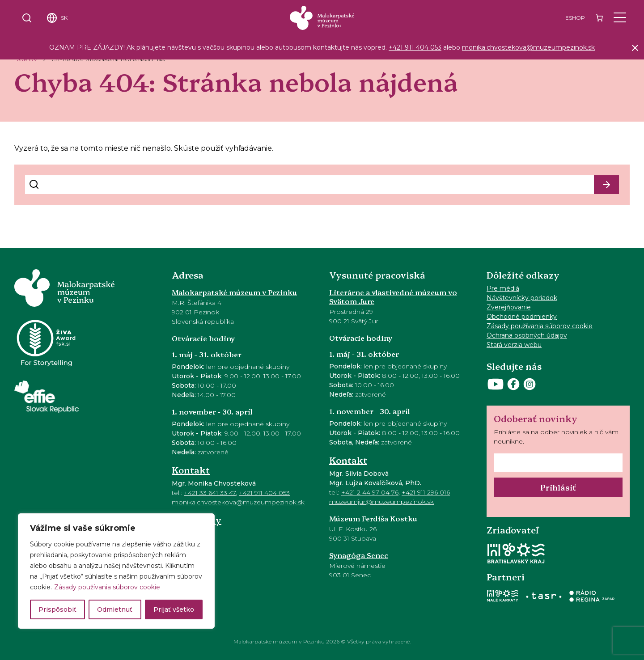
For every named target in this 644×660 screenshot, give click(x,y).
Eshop (575, 18)
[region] (116, 571)
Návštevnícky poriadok (522, 298)
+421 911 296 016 (426, 492)
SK (64, 18)
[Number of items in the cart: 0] (599, 18)
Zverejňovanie (509, 307)
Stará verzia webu (514, 345)
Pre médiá (503, 288)
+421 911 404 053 (415, 47)
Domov (26, 59)
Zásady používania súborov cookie (107, 587)
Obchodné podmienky (522, 317)
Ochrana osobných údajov (527, 335)
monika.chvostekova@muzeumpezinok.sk (528, 47)
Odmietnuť (115, 609)
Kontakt (191, 470)
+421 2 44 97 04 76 (370, 492)
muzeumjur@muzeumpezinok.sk (381, 502)
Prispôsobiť (57, 609)
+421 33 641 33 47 (210, 493)
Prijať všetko (174, 609)
